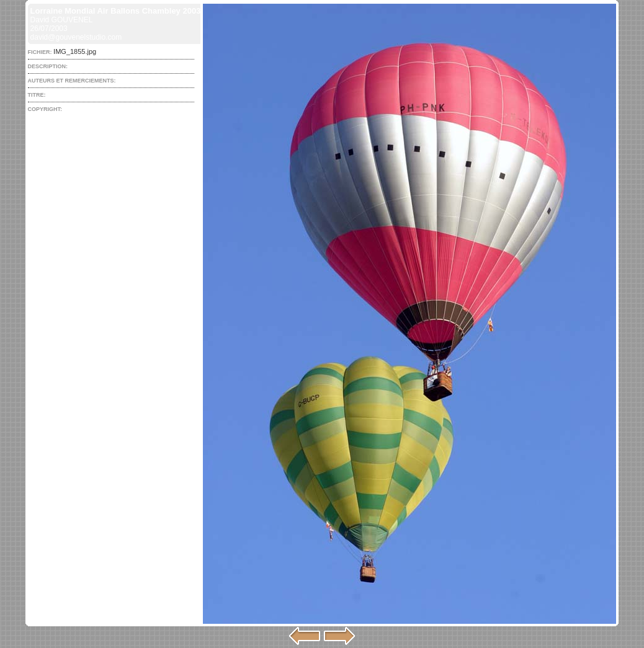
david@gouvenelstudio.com (76, 37)
